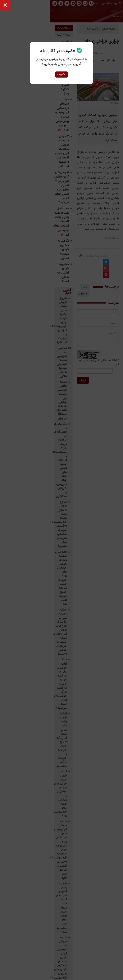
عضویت (61, 74)
